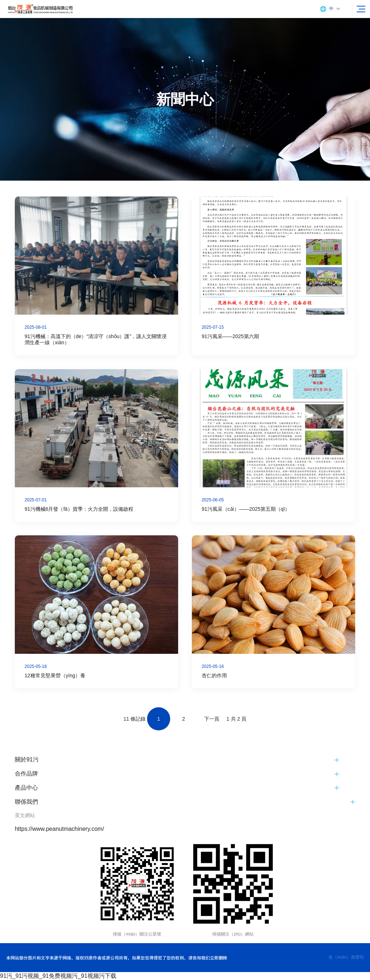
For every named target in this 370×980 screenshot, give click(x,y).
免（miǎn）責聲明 (346, 957)
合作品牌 (26, 774)
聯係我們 (26, 802)
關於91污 (27, 759)
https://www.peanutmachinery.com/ (59, 829)
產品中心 (26, 788)
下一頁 (212, 719)
